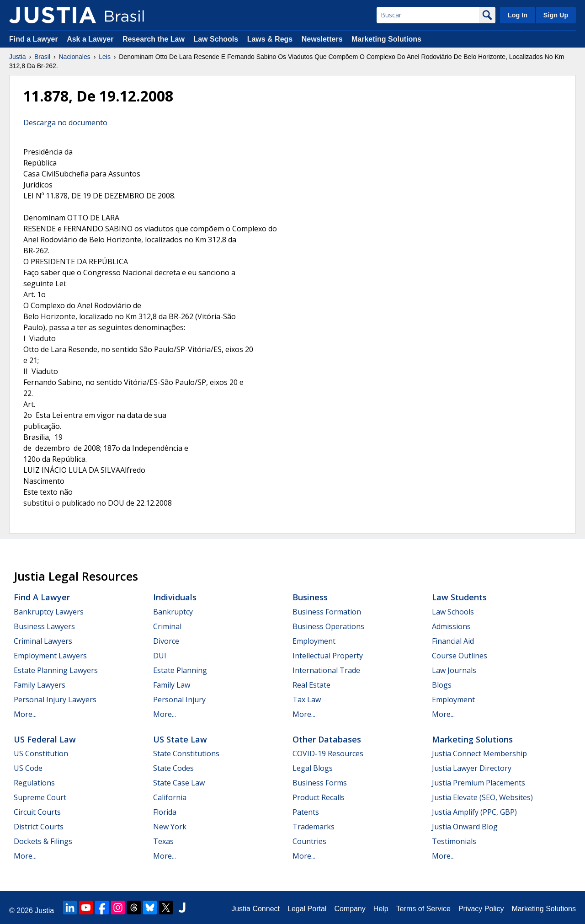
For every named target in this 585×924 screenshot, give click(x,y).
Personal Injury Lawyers (55, 700)
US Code (28, 768)
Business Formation (327, 612)
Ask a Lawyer (91, 39)
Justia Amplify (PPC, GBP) (474, 812)
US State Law (180, 739)
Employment (314, 641)
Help (381, 909)
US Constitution (41, 753)
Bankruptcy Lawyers (49, 612)
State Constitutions (186, 753)
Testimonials (454, 841)
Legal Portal (307, 909)
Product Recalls (319, 797)
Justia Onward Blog (465, 827)
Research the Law (154, 39)
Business (310, 597)
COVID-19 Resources (328, 753)
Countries (309, 841)
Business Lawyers (44, 626)
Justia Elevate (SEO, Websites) (482, 797)
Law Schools (216, 39)
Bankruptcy (173, 612)
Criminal (167, 626)
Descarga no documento (65, 123)
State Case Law (179, 783)
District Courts (39, 827)
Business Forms (320, 783)
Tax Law (307, 700)
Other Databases (327, 739)
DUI (160, 656)
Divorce (166, 641)
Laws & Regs (270, 39)
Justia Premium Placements (479, 783)
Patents (306, 812)
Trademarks (314, 827)
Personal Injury (179, 700)
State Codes (173, 768)
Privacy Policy (481, 909)
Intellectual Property (328, 656)
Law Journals (454, 670)
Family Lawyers (40, 685)
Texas (163, 841)
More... (25, 714)
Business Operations (328, 626)
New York (170, 827)
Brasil (42, 57)
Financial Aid (453, 641)
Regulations (34, 783)
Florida (165, 812)
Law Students (459, 597)
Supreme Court (40, 797)
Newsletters (322, 39)
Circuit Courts (37, 812)
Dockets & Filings (43, 841)
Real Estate (311, 685)
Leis (105, 57)
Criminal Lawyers (43, 641)
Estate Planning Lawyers (56, 670)
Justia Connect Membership (479, 753)
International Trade (326, 670)
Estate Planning (180, 670)
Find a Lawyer (34, 39)
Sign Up (556, 15)
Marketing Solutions (386, 39)
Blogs (442, 685)
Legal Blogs (313, 768)
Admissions (451, 626)
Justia (18, 57)
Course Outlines (460, 656)
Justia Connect (255, 909)
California (170, 797)
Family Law (172, 685)
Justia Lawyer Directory (472, 768)
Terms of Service (423, 909)
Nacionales (75, 57)
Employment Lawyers (50, 656)
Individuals (175, 597)
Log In (518, 15)
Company (350, 909)
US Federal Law (45, 739)
